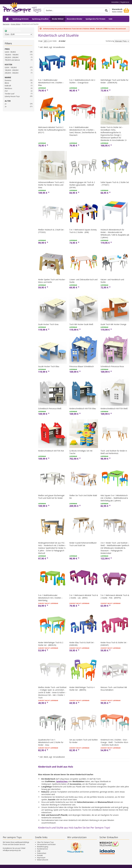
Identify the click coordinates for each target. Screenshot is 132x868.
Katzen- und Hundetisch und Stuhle (112, 281)
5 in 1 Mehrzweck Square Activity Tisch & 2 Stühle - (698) (83, 231)
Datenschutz (42, 853)
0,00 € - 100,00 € (11, 67)
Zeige (40, 41)
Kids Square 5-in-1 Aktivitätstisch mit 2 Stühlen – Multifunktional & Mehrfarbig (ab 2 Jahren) (114, 498)
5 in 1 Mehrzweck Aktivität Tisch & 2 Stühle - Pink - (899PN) (115, 597)
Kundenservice (42, 849)
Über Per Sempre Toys (45, 842)
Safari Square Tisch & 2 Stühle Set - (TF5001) (115, 184)
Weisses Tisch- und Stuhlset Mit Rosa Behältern (114, 689)
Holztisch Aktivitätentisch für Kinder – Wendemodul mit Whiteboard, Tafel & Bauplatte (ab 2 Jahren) (115, 234)
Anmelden (115, 2)
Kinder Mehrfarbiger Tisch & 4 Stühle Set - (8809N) (82, 689)
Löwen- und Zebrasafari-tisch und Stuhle (83, 281)
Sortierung (110, 41)
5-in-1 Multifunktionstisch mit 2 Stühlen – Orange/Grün (82, 81)
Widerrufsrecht (43, 860)
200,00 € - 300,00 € (12, 73)
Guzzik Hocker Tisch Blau (49, 366)
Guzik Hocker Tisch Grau (48, 324)
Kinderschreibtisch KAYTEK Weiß (114, 408)
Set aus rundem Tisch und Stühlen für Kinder (84, 741)
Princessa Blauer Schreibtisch (82, 366)
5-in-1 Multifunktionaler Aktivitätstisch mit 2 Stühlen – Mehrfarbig (50, 598)
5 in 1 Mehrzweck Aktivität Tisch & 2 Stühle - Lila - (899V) (84, 597)
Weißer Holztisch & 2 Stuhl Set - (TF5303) (51, 231)
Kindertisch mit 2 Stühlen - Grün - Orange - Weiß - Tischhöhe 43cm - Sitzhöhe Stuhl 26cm (114, 742)
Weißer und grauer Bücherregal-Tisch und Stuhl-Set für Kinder (51, 497)
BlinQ (7, 83)
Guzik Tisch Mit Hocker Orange (113, 324)
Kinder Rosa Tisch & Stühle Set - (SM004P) (114, 644)
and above (12, 60)
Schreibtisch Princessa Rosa (112, 366)
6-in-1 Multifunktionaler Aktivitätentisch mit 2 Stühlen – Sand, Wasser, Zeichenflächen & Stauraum (83, 131)
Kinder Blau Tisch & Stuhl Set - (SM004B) (82, 644)
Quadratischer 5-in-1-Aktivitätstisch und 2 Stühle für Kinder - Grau (51, 742)
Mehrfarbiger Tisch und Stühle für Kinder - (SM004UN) (114, 81)
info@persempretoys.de (12, 850)
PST (6, 91)
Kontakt (40, 855)
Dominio (8, 80)
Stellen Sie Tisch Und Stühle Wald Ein (83, 497)
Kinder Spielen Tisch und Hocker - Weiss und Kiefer (52, 281)
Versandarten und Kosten (46, 844)
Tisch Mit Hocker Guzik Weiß (81, 324)
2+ (6, 104)
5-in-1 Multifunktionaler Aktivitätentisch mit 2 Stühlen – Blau (51, 83)
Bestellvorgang (43, 847)
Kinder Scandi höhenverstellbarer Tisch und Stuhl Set (83, 544)
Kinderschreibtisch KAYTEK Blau (83, 408)
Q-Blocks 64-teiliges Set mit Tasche (81, 452)
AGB (39, 851)
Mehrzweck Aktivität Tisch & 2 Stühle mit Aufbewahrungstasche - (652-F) (52, 130)
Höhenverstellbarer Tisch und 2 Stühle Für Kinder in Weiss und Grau (51, 185)
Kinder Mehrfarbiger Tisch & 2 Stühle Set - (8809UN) (51, 644)
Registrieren (125, 2)
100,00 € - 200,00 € (12, 70)
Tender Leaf (10, 94)
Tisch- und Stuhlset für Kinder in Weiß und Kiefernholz (114, 452)
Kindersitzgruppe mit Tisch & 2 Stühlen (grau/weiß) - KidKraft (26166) (82, 185)
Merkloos (8, 88)
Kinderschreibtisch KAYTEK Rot (51, 451)
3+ (6, 107)
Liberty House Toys (12, 96)
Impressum (41, 858)
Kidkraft (8, 86)
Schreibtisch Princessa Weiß (50, 408)
